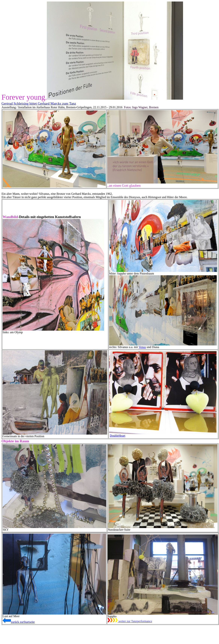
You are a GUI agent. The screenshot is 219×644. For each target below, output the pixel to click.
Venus (142, 347)
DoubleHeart (118, 436)
